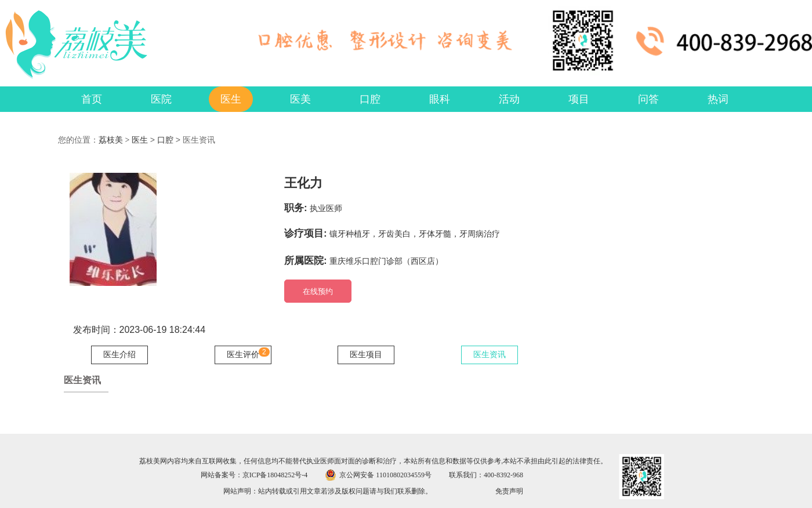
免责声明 (509, 491)
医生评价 (243, 355)
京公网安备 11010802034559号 (385, 475)
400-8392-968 (503, 475)
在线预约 (318, 291)
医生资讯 (490, 355)
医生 (140, 140)
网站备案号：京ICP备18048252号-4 (254, 475)
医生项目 (366, 355)
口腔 (165, 140)
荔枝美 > (115, 140)
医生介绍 (119, 355)
